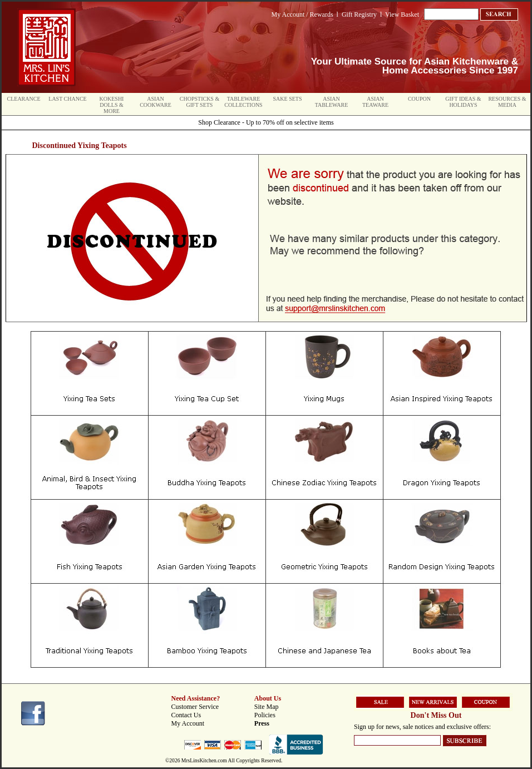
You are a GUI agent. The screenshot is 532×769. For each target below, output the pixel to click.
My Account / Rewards (302, 14)
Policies (265, 715)
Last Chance (67, 99)
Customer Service (195, 707)
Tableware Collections (243, 102)
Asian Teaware (375, 102)
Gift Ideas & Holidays (463, 102)
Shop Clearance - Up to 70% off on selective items (266, 122)
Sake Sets (288, 99)
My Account (188, 723)
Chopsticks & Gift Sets (199, 102)
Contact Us (186, 715)
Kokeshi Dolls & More (112, 105)
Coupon (419, 99)
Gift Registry (359, 14)
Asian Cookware (156, 102)
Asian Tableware (332, 102)
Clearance (24, 99)
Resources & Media (507, 102)
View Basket (402, 14)
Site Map (267, 707)
